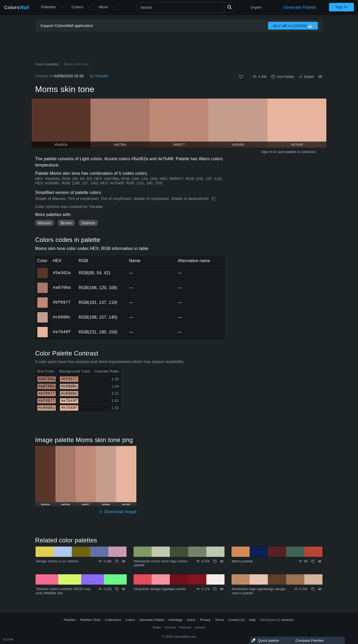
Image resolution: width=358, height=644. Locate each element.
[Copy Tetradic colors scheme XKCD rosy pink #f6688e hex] (117, 589)
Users (191, 620)
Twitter (157, 627)
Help (252, 620)
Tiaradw (102, 76)
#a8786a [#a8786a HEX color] (43, 284)
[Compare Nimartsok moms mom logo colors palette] (222, 561)
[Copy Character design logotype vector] (215, 589)
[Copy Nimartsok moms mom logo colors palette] (215, 561)
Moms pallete (243, 561)
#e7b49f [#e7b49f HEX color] (43, 328)
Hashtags (176, 620)
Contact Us (237, 620)
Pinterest (185, 627)
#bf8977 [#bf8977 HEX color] (43, 299)
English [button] (256, 8)
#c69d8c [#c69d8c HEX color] (43, 314)
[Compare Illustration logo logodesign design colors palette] (320, 589)
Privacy (205, 620)
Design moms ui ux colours (57, 561)
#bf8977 (62, 302)
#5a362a (62, 273)
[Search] (186, 8)
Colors (17, 8)
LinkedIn (200, 627)
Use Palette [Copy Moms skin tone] (283, 77)
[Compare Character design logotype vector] (222, 589)
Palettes (49, 7)
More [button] (103, 7)
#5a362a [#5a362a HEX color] (43, 269)
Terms (220, 620)
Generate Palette (300, 7)
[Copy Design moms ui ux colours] (117, 561)
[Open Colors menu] (89, 8)
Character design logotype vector (160, 589)
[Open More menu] (62, 8)
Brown (66, 223)
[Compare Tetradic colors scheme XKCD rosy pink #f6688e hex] (124, 589)
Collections (113, 620)
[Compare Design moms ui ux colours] (124, 561)
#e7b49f (62, 332)
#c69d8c (62, 317)
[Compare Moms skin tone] (320, 77)
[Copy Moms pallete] (313, 561)
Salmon (88, 223)
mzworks (287, 620)
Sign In (341, 7)
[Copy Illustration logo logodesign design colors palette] (313, 589)
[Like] (241, 77)
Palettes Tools (90, 620)
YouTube (170, 627)
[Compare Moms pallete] (320, 561)
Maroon (45, 223)
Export (306, 77)
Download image (118, 512)
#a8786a (62, 288)
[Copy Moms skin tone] (214, 199)
